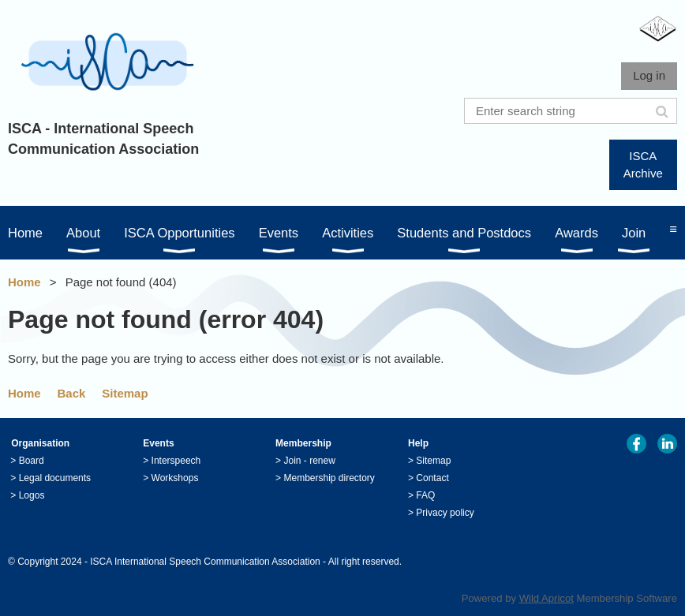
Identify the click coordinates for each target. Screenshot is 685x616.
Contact (432, 478)
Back (72, 393)
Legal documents (55, 478)
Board (32, 461)
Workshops (175, 478)
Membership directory (329, 478)
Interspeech (176, 461)
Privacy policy (445, 513)
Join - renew (309, 461)
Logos (32, 495)
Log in (649, 75)
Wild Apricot (547, 598)
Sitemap (125, 393)
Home (24, 282)
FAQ (425, 495)
